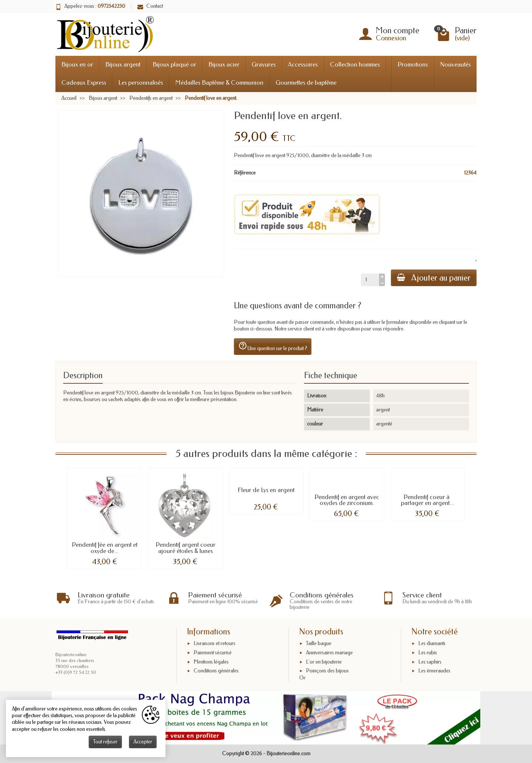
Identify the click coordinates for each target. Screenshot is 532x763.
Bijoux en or (77, 65)
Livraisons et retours (214, 643)
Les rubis (428, 653)
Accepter (143, 742)
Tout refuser (105, 742)
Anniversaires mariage (329, 653)
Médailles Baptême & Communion (219, 83)
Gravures (264, 65)
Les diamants (432, 643)
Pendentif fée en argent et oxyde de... (105, 548)
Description (83, 375)
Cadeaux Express (84, 83)
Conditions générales (216, 671)
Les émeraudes (434, 671)
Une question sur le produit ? (273, 346)
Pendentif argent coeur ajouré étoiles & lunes (185, 548)
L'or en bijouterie (324, 662)
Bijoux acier (224, 65)
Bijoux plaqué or (174, 65)
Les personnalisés (141, 83)
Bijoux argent (123, 65)
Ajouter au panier (434, 278)
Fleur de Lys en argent (266, 490)
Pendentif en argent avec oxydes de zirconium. (347, 500)
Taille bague (319, 643)
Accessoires (303, 65)
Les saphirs (430, 662)
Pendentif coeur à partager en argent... (427, 500)
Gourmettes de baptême (306, 83)
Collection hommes (355, 65)
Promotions (413, 65)
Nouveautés (455, 65)
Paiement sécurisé (213, 653)
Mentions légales (211, 662)
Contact (150, 6)
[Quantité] (370, 280)
